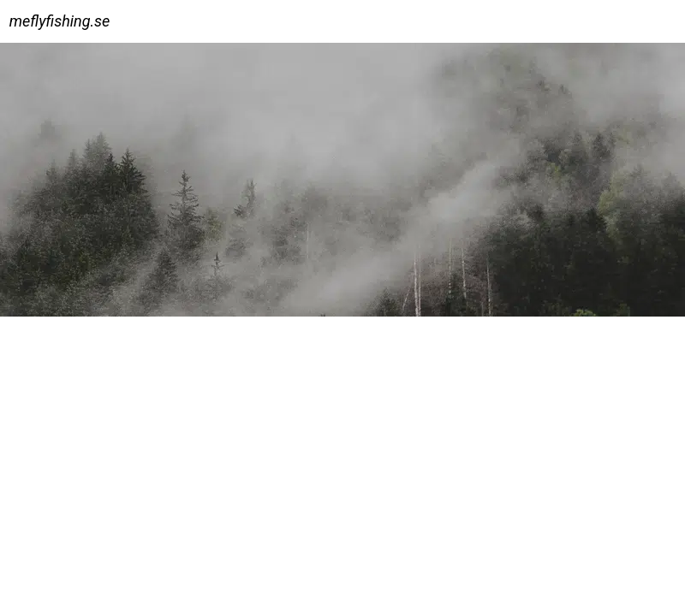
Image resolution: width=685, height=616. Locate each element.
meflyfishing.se (60, 21)
